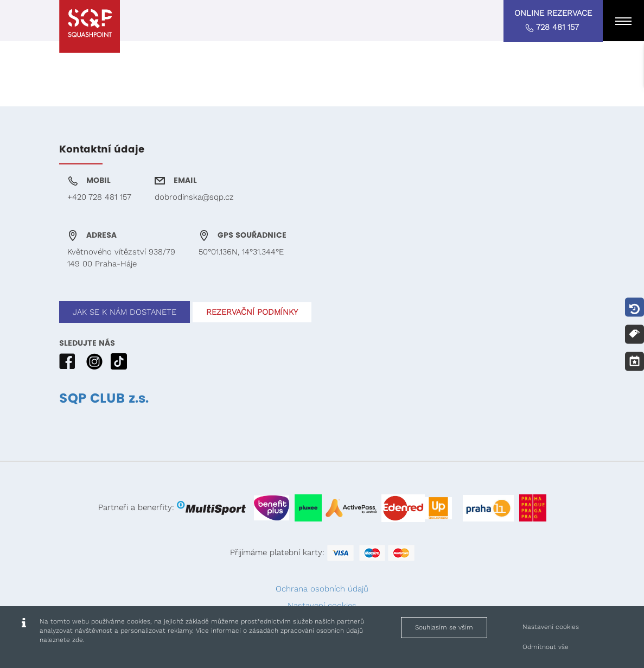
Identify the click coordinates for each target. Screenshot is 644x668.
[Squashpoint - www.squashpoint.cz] (90, 27)
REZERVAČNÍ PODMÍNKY (252, 312)
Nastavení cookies (551, 627)
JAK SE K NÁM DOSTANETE (125, 312)
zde (78, 640)
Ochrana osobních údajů (322, 589)
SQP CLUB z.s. (104, 399)
